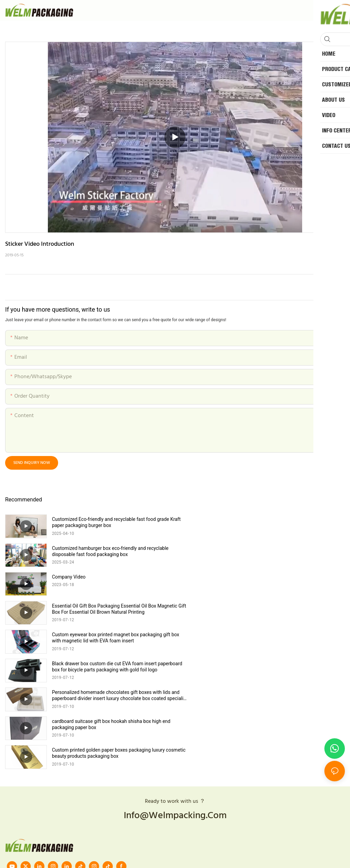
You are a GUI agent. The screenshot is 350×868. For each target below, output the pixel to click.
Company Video (69, 548)
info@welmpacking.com (175, 700)
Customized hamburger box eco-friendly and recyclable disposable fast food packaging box (280, 522)
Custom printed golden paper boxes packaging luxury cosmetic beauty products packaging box (108, 638)
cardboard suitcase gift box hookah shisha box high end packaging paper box (281, 609)
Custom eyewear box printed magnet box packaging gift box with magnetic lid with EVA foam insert (111, 580)
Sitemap (213, 781)
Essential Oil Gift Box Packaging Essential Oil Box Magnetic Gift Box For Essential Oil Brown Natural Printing (283, 551)
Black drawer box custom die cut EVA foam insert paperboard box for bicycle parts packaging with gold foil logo (282, 580)
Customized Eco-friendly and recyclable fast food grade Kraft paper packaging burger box (111, 522)
